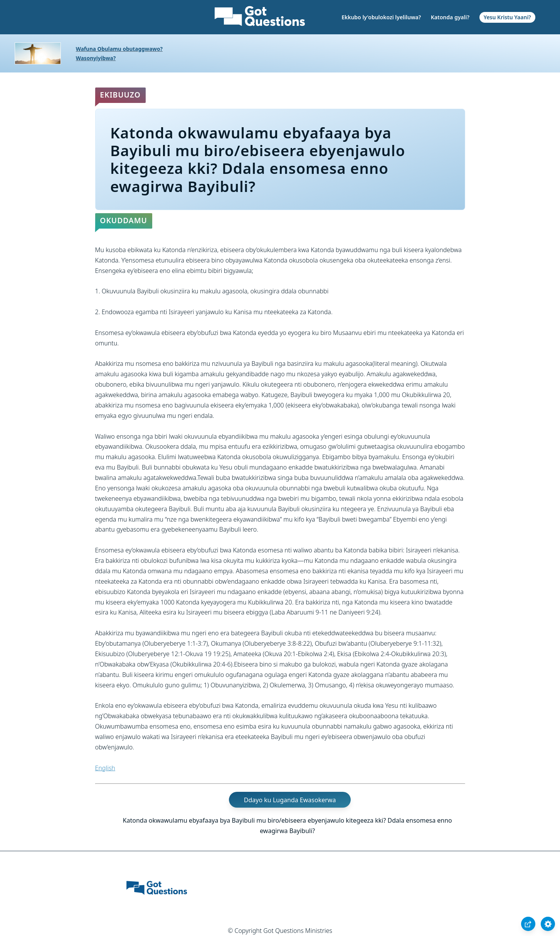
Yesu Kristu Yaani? (507, 17)
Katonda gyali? (450, 17)
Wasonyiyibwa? (96, 58)
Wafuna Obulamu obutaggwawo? (119, 49)
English (105, 768)
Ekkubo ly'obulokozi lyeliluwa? (381, 17)
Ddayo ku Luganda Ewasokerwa (290, 800)
